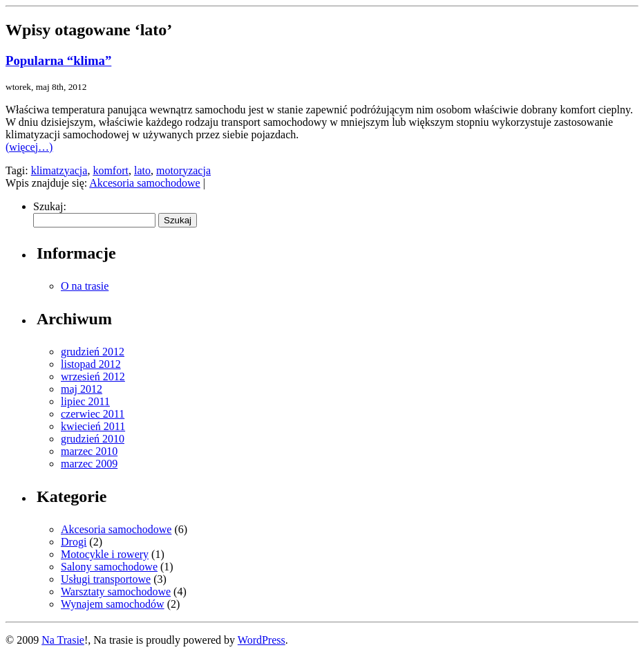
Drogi (74, 542)
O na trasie (85, 286)
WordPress (262, 640)
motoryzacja (183, 170)
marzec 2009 (89, 464)
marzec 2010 (89, 451)
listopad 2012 (91, 364)
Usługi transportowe (106, 579)
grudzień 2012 (93, 352)
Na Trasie (63, 640)
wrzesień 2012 (93, 376)
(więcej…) (29, 147)
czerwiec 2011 (93, 414)
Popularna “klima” (58, 61)
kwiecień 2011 (93, 426)
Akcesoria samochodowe (144, 183)
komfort (111, 170)
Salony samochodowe (109, 567)
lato (142, 170)
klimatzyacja (59, 170)
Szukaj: (50, 206)
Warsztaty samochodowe (116, 592)
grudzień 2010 (93, 439)
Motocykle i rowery (105, 554)
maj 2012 (82, 389)
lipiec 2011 (85, 401)
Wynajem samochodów (113, 604)
